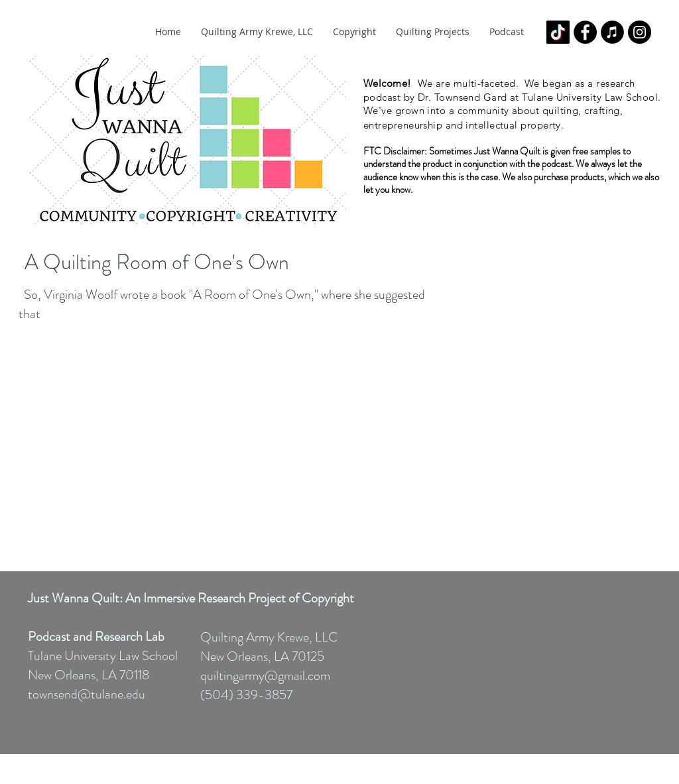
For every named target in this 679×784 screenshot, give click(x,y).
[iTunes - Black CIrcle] (612, 32)
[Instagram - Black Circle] (640, 32)
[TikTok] (558, 32)
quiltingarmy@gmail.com (265, 676)
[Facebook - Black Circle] (585, 32)
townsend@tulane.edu (87, 694)
